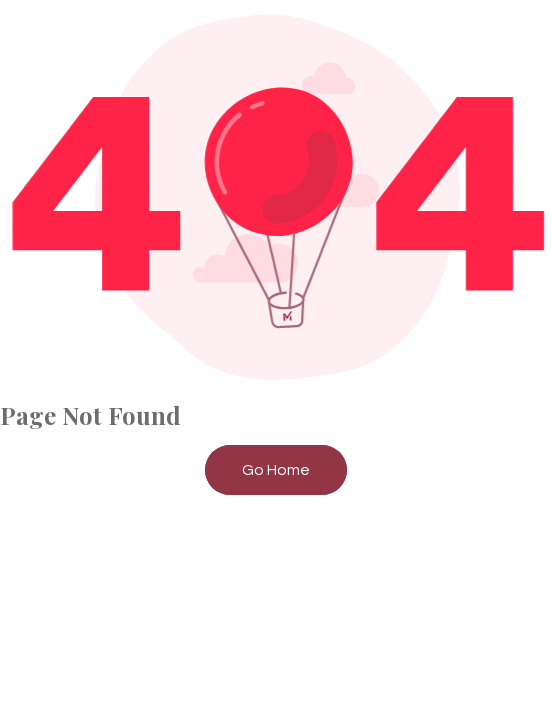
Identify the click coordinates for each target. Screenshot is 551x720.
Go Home (276, 470)
